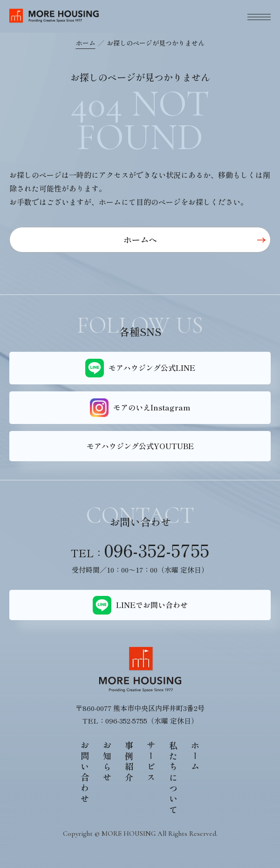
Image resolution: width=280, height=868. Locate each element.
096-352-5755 (157, 550)
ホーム (86, 43)
